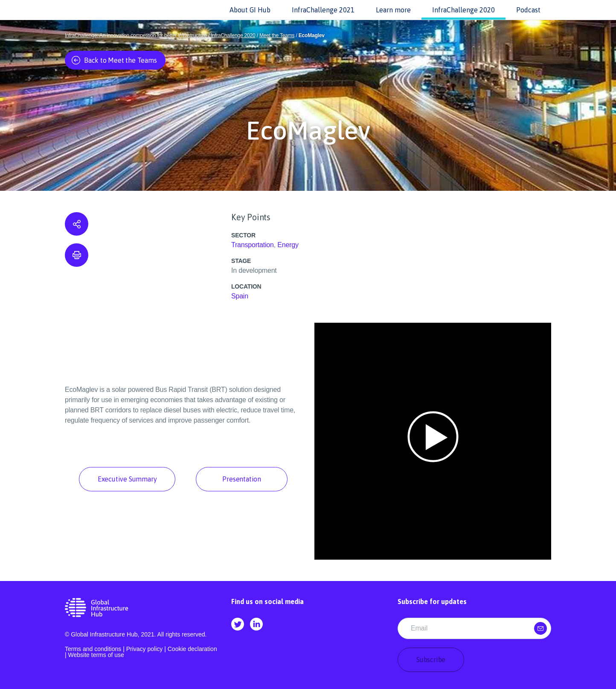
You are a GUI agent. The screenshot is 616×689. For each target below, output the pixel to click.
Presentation (242, 479)
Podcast (528, 10)
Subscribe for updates (432, 601)
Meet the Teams (277, 35)
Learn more (393, 10)
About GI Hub (250, 10)
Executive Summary (127, 479)
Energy (288, 245)
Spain (240, 296)
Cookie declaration (192, 649)
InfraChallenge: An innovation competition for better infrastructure (136, 35)
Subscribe (431, 660)
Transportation (253, 245)
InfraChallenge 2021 (323, 10)
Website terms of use (96, 655)
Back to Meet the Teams (114, 60)
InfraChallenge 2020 (463, 10)
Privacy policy (145, 649)
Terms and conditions (93, 649)
